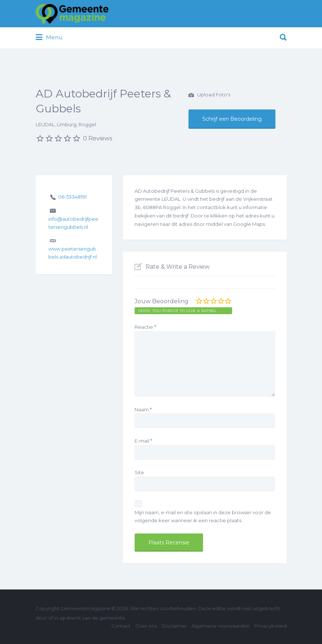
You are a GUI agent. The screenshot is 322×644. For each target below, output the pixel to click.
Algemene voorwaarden (220, 626)
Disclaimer (174, 626)
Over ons (146, 626)
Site (139, 472)
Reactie (145, 327)
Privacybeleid (271, 626)
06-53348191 (72, 197)
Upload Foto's (209, 95)
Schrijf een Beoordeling (232, 119)
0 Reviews (98, 138)
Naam (143, 409)
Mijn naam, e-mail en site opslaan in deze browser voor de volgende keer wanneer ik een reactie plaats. (203, 517)
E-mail (143, 441)
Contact (121, 626)
